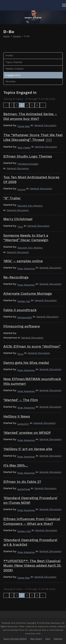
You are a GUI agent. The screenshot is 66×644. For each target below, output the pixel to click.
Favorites (11, 81)
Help (48, 639)
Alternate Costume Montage (28, 294)
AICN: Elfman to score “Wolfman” (32, 346)
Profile (9, 56)
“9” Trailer (12, 198)
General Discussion (45, 125)
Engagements (13, 75)
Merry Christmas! (18, 219)
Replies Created (14, 69)
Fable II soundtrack (20, 310)
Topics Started (14, 62)
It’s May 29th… (16, 465)
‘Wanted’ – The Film (21, 400)
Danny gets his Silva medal (26, 363)
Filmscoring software (22, 326)
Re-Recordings (16, 277)
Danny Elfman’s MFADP (15, 639)
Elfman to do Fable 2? (22, 482)
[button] (64, 5)
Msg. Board (36, 639)
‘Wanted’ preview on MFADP (27, 433)
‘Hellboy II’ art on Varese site (28, 449)
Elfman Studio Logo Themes (28, 156)
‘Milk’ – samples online (23, 261)
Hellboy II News (17, 416)
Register (58, 639)
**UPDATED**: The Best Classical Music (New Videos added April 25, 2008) (32, 566)
